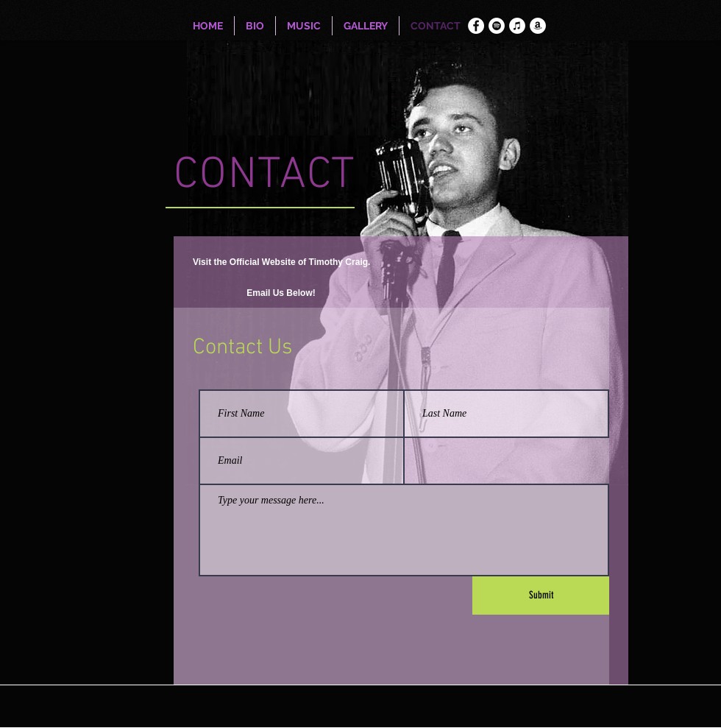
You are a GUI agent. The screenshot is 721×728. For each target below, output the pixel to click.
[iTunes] (517, 26)
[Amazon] (538, 26)
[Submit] (541, 596)
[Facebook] (476, 26)
